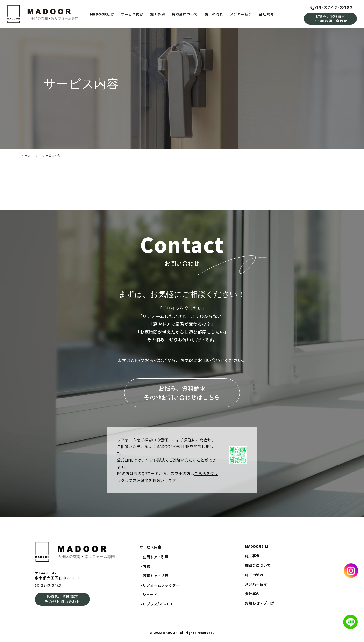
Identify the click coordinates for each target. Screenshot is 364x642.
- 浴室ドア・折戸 (154, 576)
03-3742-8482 (332, 7)
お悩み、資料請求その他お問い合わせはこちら (182, 393)
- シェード (149, 594)
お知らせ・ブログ (260, 603)
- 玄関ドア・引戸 (154, 557)
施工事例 (158, 14)
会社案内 (266, 14)
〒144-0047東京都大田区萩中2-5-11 (57, 575)
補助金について (185, 14)
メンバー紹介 (241, 14)
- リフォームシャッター (160, 585)
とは (102, 14)
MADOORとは (257, 546)
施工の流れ (214, 14)
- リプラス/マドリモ (157, 604)
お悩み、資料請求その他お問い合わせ (330, 18)
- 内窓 (145, 566)
